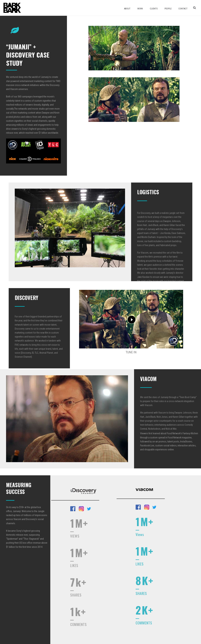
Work (140, 9)
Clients (154, 9)
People (168, 9)
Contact (183, 9)
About (127, 9)
